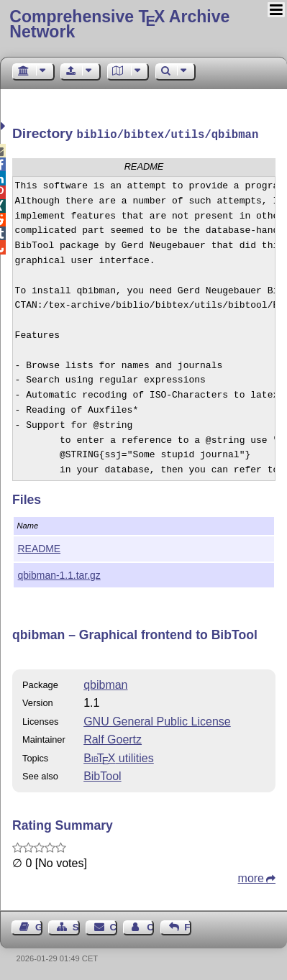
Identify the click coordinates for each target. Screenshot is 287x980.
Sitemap (76, 926)
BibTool (102, 775)
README (40, 547)
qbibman (105, 683)
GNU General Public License (157, 720)
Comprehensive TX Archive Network (119, 24)
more (251, 877)
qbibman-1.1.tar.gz (59, 574)
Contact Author (150, 926)
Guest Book (39, 926)
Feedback (188, 926)
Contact (114, 926)
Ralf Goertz (113, 738)
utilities (119, 757)
